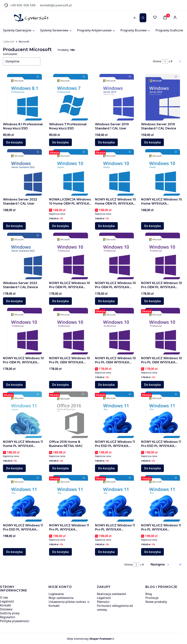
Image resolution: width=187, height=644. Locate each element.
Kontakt (6, 605)
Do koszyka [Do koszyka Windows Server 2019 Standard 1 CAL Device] (152, 142)
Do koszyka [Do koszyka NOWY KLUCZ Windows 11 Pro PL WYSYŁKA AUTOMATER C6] (106, 552)
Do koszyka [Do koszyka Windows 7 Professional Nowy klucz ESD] (60, 142)
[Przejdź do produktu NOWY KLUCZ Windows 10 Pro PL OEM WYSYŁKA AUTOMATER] (117, 331)
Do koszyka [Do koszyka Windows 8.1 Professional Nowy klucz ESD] (14, 142)
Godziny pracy (10, 613)
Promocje (152, 598)
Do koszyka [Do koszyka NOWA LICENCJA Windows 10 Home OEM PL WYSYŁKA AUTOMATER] (60, 226)
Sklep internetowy (89, 639)
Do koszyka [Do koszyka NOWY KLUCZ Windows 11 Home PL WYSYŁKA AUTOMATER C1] (14, 468)
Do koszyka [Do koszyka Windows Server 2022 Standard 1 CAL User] (14, 226)
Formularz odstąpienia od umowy (115, 608)
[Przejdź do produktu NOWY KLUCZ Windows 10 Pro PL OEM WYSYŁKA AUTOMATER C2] (71, 331)
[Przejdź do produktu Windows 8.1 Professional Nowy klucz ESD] (25, 97)
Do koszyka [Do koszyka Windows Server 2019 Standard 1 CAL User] (106, 142)
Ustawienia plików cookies (68, 602)
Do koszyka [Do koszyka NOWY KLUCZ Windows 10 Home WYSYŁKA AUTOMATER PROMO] (152, 226)
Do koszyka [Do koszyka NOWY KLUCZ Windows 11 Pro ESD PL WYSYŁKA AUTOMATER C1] (152, 468)
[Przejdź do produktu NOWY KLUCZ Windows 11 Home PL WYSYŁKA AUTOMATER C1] (25, 415)
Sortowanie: (10, 54)
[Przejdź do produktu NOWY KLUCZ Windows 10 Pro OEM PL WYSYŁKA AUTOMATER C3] (71, 256)
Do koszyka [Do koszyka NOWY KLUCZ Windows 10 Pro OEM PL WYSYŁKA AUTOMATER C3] (60, 301)
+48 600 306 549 (23, 5)
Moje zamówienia (61, 598)
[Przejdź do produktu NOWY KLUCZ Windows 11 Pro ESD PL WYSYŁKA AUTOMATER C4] (117, 415)
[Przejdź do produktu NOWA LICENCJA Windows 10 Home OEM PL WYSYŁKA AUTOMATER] (71, 172)
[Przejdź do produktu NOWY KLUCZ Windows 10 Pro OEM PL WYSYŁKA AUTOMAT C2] (117, 256)
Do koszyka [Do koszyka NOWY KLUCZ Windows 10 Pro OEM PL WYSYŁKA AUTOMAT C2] (106, 301)
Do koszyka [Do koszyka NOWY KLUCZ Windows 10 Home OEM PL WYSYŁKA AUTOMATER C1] (106, 226)
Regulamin (8, 617)
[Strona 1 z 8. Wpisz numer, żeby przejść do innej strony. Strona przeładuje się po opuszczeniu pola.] (165, 61)
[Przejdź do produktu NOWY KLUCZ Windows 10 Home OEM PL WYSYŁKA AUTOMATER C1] (117, 172)
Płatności (103, 602)
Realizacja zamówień (112, 594)
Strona (157, 61)
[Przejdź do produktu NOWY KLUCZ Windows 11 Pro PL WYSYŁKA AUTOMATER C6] (117, 498)
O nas (4, 597)
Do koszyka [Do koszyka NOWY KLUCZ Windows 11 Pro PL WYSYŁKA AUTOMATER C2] (60, 552)
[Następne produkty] (160, 564)
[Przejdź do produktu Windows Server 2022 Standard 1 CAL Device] (25, 256)
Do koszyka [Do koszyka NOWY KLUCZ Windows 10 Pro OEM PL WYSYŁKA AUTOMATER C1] (152, 301)
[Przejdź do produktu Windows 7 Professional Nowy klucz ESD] (71, 97)
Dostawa (6, 609)
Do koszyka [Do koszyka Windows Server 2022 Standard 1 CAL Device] (14, 301)
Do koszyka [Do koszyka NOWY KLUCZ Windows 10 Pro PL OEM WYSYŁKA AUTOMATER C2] (60, 385)
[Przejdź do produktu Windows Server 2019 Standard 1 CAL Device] (163, 97)
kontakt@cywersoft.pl (56, 5)
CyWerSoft (9, 42)
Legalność (7, 601)
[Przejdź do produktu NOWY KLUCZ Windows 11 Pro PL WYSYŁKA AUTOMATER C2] (71, 498)
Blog (149, 594)
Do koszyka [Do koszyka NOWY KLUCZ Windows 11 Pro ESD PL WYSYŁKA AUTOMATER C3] (14, 552)
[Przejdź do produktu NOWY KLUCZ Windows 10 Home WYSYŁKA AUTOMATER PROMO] (163, 172)
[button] (143, 18)
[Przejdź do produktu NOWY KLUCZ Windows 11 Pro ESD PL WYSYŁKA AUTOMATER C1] (163, 415)
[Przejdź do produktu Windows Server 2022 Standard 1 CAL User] (25, 172)
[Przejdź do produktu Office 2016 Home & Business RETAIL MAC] (71, 415)
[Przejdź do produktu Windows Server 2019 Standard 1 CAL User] (117, 97)
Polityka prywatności (15, 621)
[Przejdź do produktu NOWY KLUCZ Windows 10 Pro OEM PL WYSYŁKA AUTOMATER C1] (163, 256)
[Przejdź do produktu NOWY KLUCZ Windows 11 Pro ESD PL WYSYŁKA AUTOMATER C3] (25, 498)
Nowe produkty (156, 602)
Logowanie (56, 594)
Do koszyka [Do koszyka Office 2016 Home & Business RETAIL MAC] (60, 468)
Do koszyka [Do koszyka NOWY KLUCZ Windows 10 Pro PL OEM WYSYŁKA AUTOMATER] (106, 385)
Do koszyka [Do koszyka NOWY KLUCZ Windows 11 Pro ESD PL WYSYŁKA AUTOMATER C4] (106, 468)
